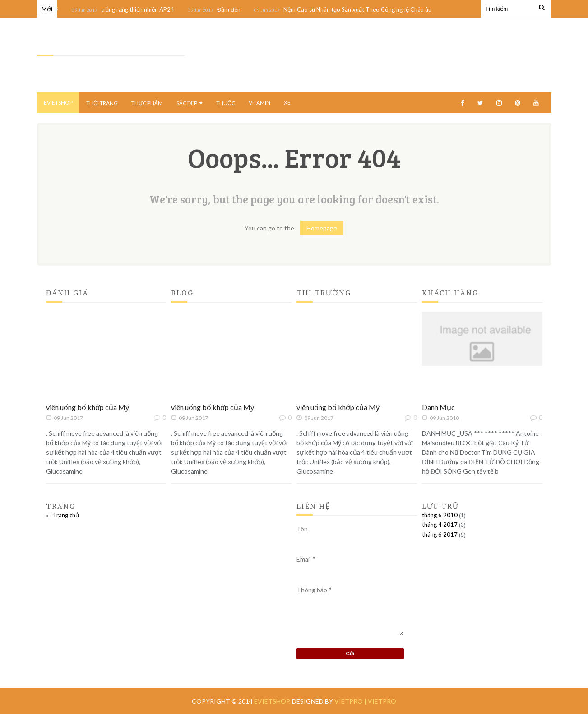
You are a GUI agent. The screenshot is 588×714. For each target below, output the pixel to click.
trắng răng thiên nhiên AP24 (140, 9)
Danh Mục (438, 407)
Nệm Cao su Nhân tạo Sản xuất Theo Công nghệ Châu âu (360, 9)
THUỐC (226, 103)
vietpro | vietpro (365, 701)
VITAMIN (259, 103)
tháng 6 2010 (440, 515)
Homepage (322, 228)
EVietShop (53, 46)
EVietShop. (273, 701)
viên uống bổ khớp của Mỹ (88, 407)
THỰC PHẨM (147, 103)
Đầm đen (231, 9)
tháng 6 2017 (440, 534)
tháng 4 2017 (440, 525)
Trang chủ (66, 515)
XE (287, 103)
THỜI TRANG (102, 103)
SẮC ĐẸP (190, 103)
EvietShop (58, 103)
